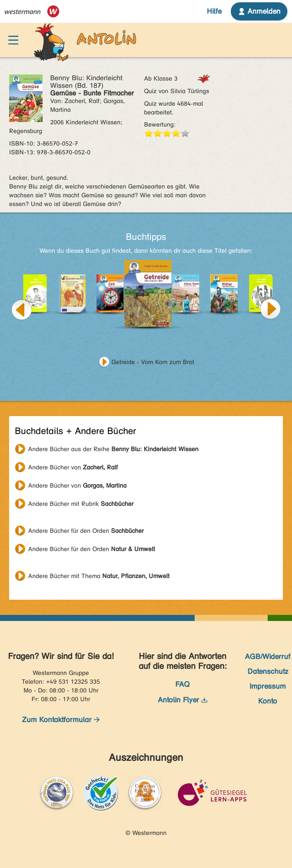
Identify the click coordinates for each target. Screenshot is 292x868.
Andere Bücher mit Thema (99, 576)
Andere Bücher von (73, 467)
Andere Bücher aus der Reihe (113, 449)
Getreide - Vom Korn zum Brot (153, 362)
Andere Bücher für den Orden (86, 531)
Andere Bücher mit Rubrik (81, 504)
